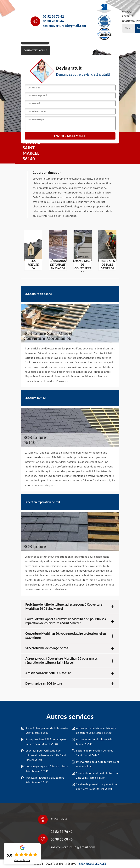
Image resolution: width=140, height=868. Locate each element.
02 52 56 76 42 (54, 17)
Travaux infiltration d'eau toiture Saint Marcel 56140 (45, 780)
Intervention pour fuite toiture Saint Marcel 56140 (98, 764)
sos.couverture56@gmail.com (65, 26)
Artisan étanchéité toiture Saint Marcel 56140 (95, 742)
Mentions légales (93, 864)
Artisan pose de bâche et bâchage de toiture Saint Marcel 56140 (96, 731)
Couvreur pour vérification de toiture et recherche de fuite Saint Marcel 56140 (46, 755)
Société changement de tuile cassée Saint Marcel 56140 (47, 731)
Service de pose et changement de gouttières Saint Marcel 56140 (97, 787)
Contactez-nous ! (36, 50)
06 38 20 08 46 (54, 21)
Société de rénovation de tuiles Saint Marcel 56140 (95, 753)
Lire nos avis (22, 860)
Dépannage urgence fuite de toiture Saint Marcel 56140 (47, 769)
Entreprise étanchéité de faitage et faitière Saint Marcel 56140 (46, 742)
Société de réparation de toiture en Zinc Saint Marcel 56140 (97, 775)
